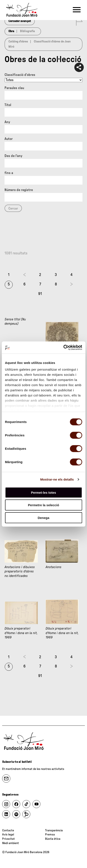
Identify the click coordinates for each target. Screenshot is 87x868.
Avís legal (8, 835)
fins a (9, 173)
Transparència (54, 830)
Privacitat (8, 839)
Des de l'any (13, 156)
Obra (11, 31)
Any (7, 122)
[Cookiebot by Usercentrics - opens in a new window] (63, 348)
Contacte (8, 830)
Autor (9, 139)
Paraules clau (14, 88)
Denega (43, 518)
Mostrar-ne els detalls (57, 479)
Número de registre (19, 190)
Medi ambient (11, 843)
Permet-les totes (43, 492)
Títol (8, 105)
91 (40, 294)
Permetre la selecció (43, 505)
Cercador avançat (20, 21)
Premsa (50, 835)
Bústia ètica (53, 839)
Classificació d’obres (20, 75)
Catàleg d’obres (18, 42)
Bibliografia (27, 31)
